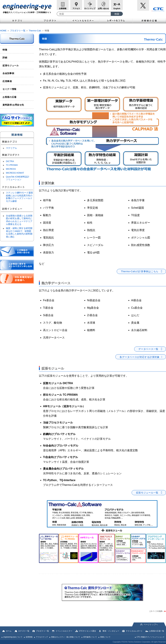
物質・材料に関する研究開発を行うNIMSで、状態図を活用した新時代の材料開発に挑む (19, 232)
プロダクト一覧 (18, 31)
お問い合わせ (103, 8)
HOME (3, 31)
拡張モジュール (11, 66)
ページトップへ (151, 625)
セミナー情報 (9, 89)
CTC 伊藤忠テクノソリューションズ (151, 637)
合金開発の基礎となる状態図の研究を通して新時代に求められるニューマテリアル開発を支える (19, 220)
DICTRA (10, 161)
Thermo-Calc (35, 31)
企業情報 (63, 8)
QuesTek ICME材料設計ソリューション (18, 178)
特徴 (5, 50)
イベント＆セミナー (83, 20)
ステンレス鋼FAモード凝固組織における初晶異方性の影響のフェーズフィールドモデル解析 (19, 197)
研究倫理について (90, 637)
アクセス (76, 8)
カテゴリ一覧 (24, 631)
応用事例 (7, 81)
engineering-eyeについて (13, 637)
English (117, 8)
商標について (105, 637)
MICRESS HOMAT (15, 173)
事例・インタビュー (111, 631)
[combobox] (84, 14)
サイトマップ (90, 8)
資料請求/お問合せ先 (13, 105)
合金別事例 (8, 73)
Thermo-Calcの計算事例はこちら (140, 271)
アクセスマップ (42, 637)
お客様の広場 (149, 20)
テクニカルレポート (134, 631)
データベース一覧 (148, 349)
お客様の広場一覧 (157, 631)
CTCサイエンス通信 (87, 631)
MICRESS (11, 169)
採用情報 (29, 637)
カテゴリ (17, 20)
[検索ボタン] (117, 14)
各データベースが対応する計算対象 (139, 357)
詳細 (5, 58)
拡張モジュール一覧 (147, 493)
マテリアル (11, 148)
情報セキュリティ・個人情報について (66, 637)
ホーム (9, 631)
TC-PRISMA (12, 165)
